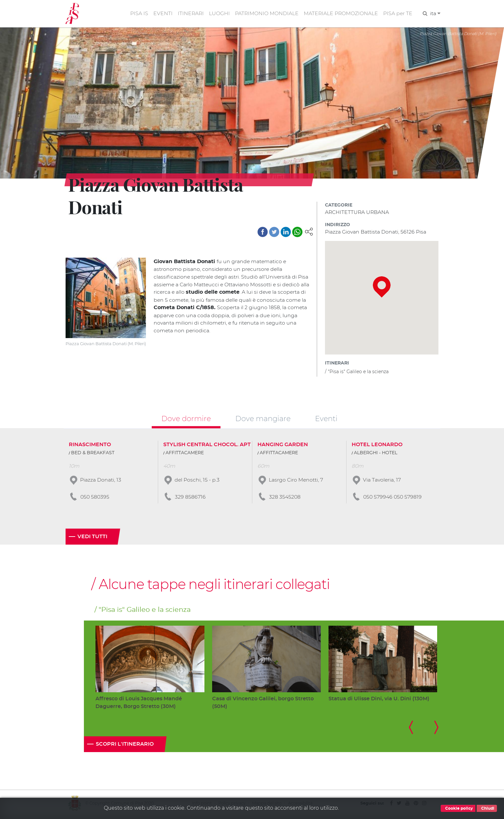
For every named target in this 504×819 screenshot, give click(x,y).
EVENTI (161, 14)
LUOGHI (218, 14)
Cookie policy (458, 808)
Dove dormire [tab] (186, 420)
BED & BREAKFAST (93, 454)
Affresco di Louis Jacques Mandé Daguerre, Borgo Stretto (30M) (139, 704)
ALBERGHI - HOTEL (376, 454)
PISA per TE (398, 14)
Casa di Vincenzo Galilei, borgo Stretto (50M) (263, 704)
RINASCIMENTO (90, 446)
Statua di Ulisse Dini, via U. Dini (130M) (379, 700)
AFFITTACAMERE (185, 454)
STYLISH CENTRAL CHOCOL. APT (207, 446)
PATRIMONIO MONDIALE (266, 14)
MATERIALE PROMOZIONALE (340, 14)
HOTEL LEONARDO (377, 446)
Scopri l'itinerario (125, 746)
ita (435, 14)
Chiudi (487, 808)
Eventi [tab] (326, 420)
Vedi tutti (92, 538)
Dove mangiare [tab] (263, 420)
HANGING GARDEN (283, 446)
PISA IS (137, 14)
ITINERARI (189, 14)
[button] (309, 232)
